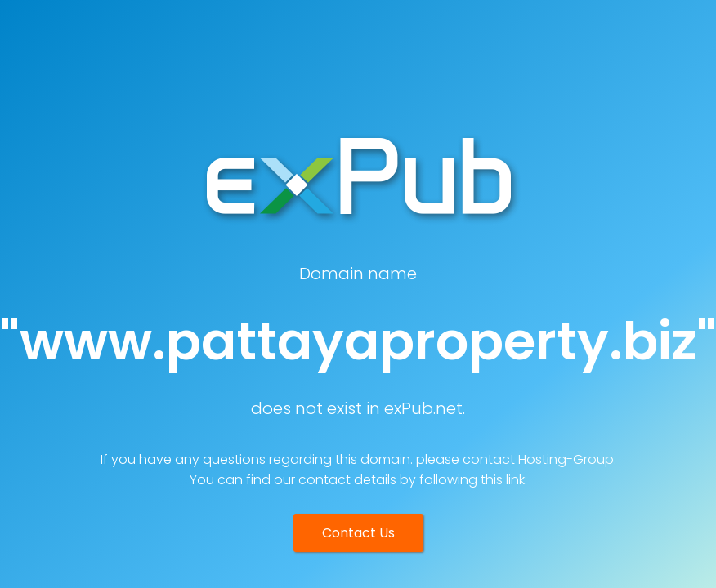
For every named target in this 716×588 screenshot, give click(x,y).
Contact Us (358, 533)
